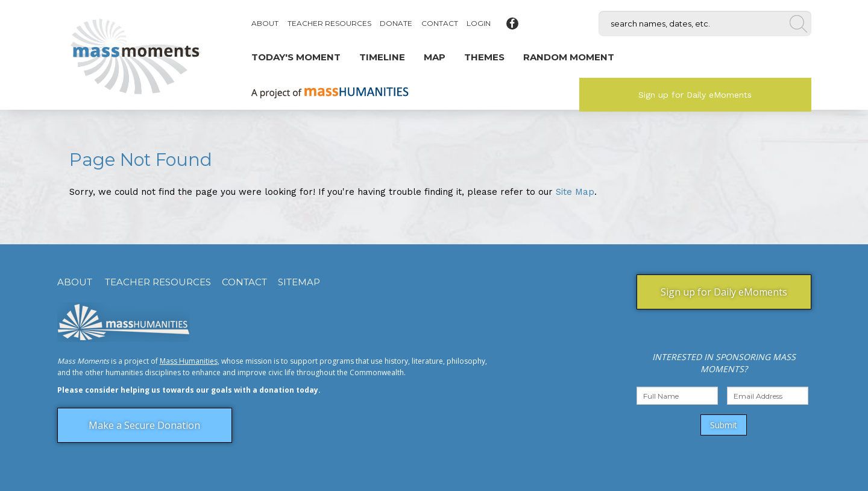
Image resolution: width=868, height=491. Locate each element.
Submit (724, 425)
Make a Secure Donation (144, 425)
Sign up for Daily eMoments (695, 95)
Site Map (575, 192)
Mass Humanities (189, 361)
